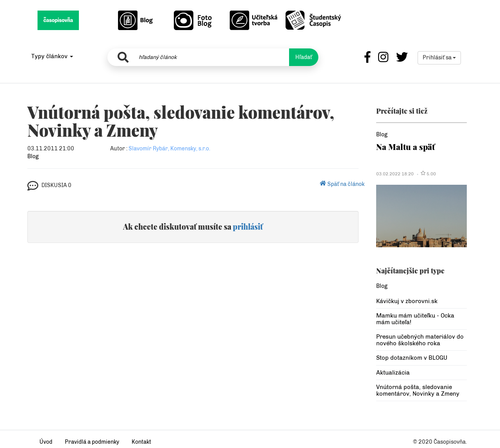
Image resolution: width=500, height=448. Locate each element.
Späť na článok (342, 184)
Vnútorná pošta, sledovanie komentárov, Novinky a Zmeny (418, 390)
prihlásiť (248, 227)
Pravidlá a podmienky (92, 442)
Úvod (46, 442)
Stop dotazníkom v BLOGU (412, 358)
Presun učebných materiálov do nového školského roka (420, 340)
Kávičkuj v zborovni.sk (407, 301)
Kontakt (141, 442)
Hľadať (304, 57)
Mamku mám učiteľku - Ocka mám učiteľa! (415, 319)
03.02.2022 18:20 (395, 174)
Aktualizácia (393, 373)
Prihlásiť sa (439, 58)
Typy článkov (52, 56)
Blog (33, 156)
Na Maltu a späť (405, 147)
